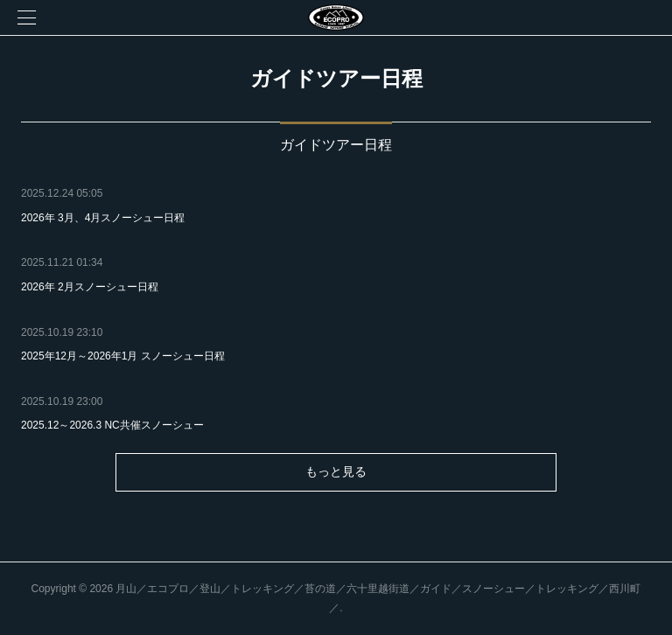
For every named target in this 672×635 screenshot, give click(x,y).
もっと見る (336, 471)
